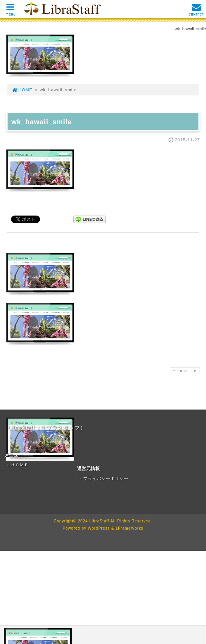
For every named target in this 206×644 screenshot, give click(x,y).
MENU (10, 12)
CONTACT (196, 12)
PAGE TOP (184, 371)
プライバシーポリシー (103, 478)
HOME (22, 90)
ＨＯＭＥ (17, 465)
